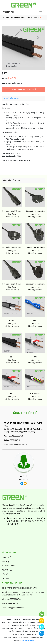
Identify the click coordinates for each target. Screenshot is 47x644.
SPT (12, 357)
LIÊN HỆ (5, 574)
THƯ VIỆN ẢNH (7, 570)
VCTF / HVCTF (35, 393)
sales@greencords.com (18, 444)
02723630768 (17, 436)
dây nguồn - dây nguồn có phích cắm (25, 17)
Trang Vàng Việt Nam (27, 641)
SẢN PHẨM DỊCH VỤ (9, 566)
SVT (35, 357)
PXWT (35, 320)
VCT (12, 393)
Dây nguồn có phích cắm (12, 211)
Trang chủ (5, 17)
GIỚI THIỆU (6, 562)
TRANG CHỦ (9, 12)
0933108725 (23, 89)
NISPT (12, 320)
